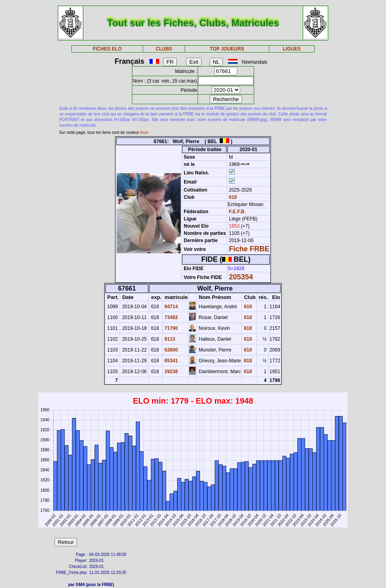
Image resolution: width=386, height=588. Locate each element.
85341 (171, 361)
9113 (169, 339)
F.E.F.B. (237, 212)
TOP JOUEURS (227, 49)
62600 (171, 350)
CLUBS (164, 49)
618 (232, 197)
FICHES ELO (107, 49)
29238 (171, 372)
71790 (171, 328)
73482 (171, 317)
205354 (241, 277)
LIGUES (292, 49)
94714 (171, 307)
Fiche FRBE (249, 249)
